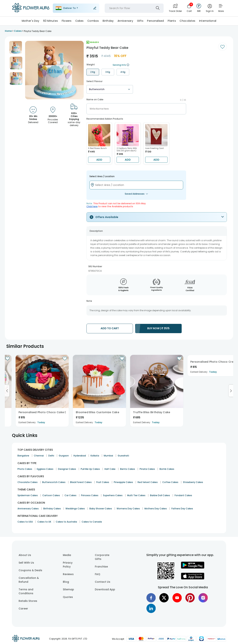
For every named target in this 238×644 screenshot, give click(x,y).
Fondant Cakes (183, 495)
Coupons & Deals (30, 570)
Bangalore (23, 456)
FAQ (98, 574)
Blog (66, 582)
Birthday (108, 21)
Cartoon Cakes (51, 495)
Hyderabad (80, 456)
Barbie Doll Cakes (160, 495)
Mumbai (108, 456)
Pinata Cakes (147, 469)
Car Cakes (70, 495)
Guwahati (123, 456)
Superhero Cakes (113, 495)
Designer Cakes (67, 469)
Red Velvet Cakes (148, 482)
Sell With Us (26, 563)
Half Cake (110, 469)
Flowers (67, 21)
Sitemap (68, 589)
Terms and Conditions (26, 591)
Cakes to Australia (66, 522)
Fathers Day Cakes (182, 509)
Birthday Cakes (52, 509)
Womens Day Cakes (128, 509)
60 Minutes (51, 21)
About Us (25, 555)
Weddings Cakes (75, 509)
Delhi (51, 456)
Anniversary (125, 21)
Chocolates (187, 21)
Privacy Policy (68, 565)
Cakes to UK (44, 522)
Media (67, 555)
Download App (105, 589)
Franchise (101, 567)
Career (23, 609)
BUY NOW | (158, 328)
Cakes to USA (25, 522)
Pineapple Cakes (123, 482)
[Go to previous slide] (7, 391)
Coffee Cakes (170, 482)
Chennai (39, 456)
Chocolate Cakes (28, 482)
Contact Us (103, 582)
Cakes (79, 21)
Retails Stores (28, 601)
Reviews (68, 574)
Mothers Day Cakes (156, 509)
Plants (172, 21)
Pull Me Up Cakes (90, 469)
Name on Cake (95, 100)
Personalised (155, 21)
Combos (93, 21)
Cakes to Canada (92, 522)
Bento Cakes (128, 469)
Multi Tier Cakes (136, 495)
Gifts (140, 21)
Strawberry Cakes (193, 482)
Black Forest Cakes (81, 482)
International (208, 21)
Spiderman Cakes (28, 495)
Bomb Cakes (167, 469)
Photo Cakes (25, 469)
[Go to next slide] (231, 391)
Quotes (68, 597)
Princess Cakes (90, 495)
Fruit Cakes (103, 482)
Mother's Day (30, 21)
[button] (16, 47)
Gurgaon (64, 456)
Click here (92, 206)
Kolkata (95, 456)
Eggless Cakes (45, 469)
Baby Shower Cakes (101, 509)
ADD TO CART (110, 328)
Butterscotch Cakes (54, 482)
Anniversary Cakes (28, 509)
